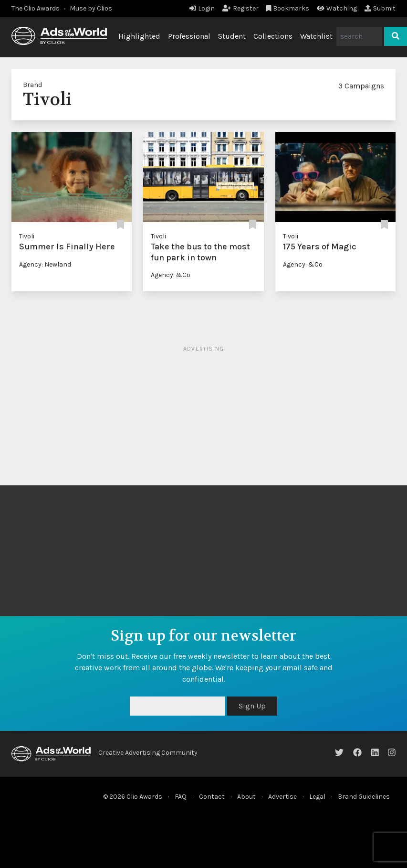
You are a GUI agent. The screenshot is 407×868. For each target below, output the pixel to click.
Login (202, 8)
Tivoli (27, 236)
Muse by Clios (91, 8)
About (246, 797)
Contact (212, 797)
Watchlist (316, 36)
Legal (317, 797)
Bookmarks (288, 8)
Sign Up (252, 706)
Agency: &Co (171, 275)
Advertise (282, 797)
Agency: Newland (45, 264)
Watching (337, 8)
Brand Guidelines (364, 797)
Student (232, 36)
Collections (273, 36)
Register (240, 8)
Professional (189, 36)
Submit (380, 8)
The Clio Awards (36, 8)
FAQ (181, 797)
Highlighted (139, 36)
